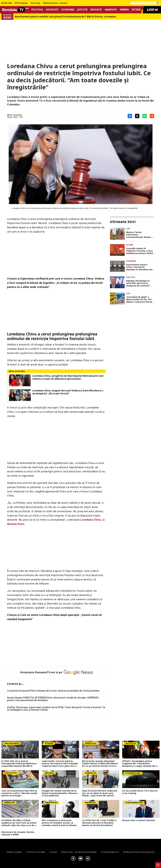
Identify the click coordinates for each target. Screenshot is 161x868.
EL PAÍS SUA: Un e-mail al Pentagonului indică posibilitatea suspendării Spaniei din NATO (19, 764)
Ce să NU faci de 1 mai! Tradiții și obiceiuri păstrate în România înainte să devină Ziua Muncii (99, 823)
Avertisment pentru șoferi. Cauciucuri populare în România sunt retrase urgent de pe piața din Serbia (140, 267)
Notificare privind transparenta (139, 852)
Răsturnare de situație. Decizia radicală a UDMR (18, 833)
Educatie (96, 10)
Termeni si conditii (36, 852)
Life (128, 229)
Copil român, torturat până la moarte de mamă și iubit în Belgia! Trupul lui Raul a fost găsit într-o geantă (60, 764)
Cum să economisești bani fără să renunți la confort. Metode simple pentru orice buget (19, 793)
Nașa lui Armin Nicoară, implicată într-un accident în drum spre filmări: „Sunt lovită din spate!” (100, 793)
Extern (136, 10)
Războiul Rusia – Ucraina (55, 3)
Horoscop (35, 3)
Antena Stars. (16, 524)
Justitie (82, 10)
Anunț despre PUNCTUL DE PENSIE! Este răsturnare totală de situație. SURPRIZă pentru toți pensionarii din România (53, 699)
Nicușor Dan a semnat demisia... (139, 820)
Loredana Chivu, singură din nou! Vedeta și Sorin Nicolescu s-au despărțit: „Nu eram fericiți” (68, 392)
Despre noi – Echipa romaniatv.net (79, 852)
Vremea (124, 10)
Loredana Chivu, (91, 520)
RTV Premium (21, 3)
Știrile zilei (7, 3)
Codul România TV (110, 852)
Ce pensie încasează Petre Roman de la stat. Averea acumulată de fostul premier (53, 691)
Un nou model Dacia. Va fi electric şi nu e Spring (140, 792)
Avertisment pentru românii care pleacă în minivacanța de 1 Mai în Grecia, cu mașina (65, 17)
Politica (37, 10)
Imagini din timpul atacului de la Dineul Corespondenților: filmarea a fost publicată (60, 793)
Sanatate (111, 10)
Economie (68, 10)
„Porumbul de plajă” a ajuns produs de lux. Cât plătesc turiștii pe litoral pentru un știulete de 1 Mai (139, 300)
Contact (53, 852)
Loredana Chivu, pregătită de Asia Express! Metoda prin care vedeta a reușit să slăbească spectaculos (68, 377)
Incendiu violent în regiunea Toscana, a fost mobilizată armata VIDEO (140, 251)
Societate (52, 10)
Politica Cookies (14, 852)
